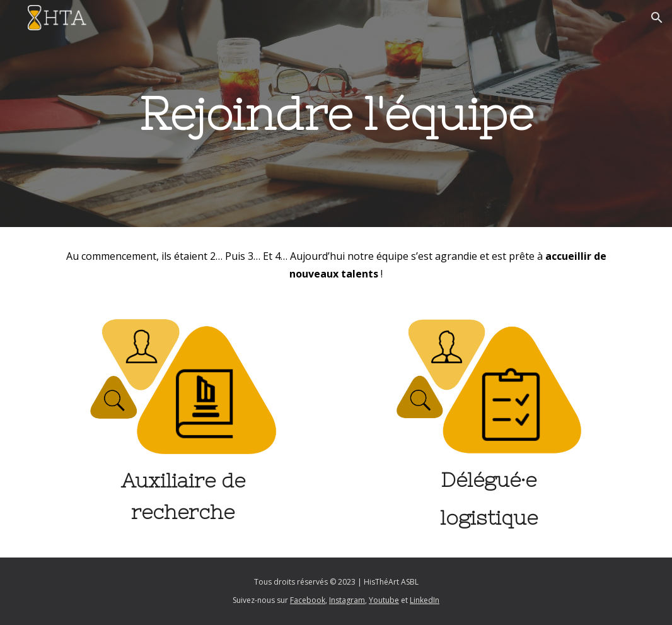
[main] (336, 114)
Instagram (347, 600)
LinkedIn (425, 600)
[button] (657, 18)
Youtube (384, 600)
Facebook (308, 600)
